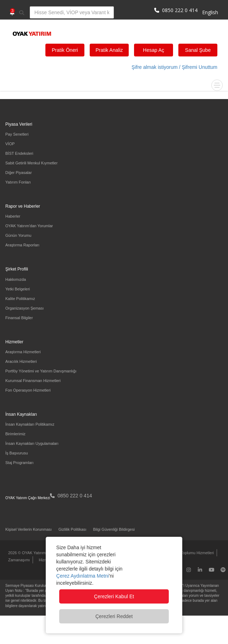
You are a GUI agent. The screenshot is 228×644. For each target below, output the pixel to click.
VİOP (10, 144)
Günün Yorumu (18, 235)
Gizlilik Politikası (73, 529)
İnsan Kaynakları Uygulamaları (32, 443)
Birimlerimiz (15, 434)
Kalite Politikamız (20, 299)
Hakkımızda (16, 279)
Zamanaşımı (19, 560)
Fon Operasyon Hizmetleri (28, 390)
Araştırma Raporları (22, 245)
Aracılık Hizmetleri (21, 361)
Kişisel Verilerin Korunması (29, 529)
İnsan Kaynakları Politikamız (30, 424)
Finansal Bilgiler (19, 318)
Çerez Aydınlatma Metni (83, 576)
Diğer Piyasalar (19, 173)
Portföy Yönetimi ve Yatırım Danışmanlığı (41, 371)
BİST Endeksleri (19, 153)
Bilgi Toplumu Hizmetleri (193, 553)
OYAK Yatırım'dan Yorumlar (29, 226)
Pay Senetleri (17, 134)
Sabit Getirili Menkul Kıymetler (31, 163)
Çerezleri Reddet (114, 616)
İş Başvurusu (17, 453)
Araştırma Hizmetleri (23, 352)
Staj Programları (19, 463)
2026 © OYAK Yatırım (27, 553)
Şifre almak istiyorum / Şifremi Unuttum (174, 67)
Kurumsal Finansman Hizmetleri (33, 381)
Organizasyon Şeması (24, 308)
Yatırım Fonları (18, 182)
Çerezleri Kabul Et (114, 596)
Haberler (13, 216)
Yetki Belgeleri (18, 289)
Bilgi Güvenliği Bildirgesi (114, 529)
